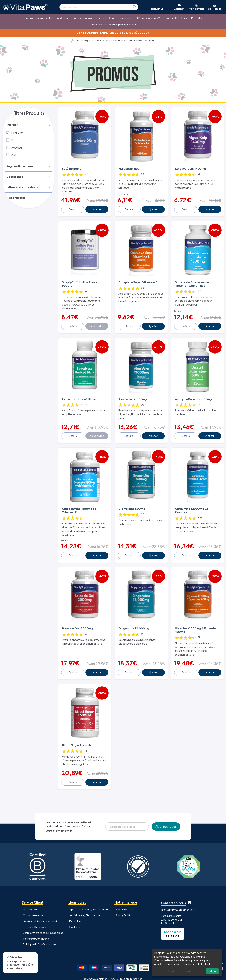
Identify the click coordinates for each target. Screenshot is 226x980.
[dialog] (187, 963)
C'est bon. (212, 971)
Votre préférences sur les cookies (43, 928)
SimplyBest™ (124, 904)
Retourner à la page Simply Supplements (115, 24)
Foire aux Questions (176, 18)
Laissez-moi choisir (179, 971)
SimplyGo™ (123, 910)
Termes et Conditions (36, 934)
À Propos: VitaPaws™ (148, 18)
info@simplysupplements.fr (178, 905)
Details (73, 208)
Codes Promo (78, 922)
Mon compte (31, 904)
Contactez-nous (33, 910)
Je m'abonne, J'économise (85, 910)
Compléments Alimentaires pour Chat (93, 18)
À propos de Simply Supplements (89, 904)
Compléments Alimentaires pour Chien (46, 18)
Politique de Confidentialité (39, 939)
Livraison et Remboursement (40, 916)
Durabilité (75, 916)
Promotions (126, 18)
